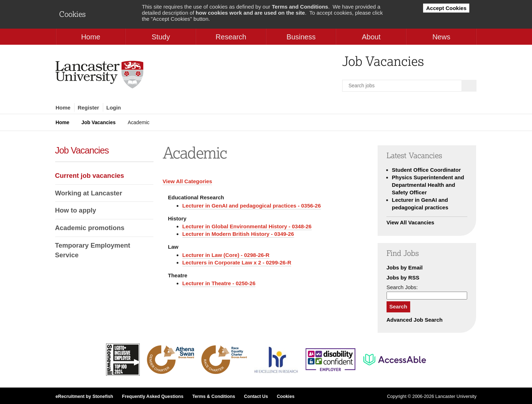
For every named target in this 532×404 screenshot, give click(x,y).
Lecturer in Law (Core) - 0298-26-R (226, 255)
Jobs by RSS (403, 278)
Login (114, 108)
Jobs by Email (405, 267)
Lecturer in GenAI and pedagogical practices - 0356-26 (252, 206)
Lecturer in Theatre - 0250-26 (219, 283)
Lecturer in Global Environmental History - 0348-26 (247, 226)
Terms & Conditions (214, 396)
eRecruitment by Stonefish (84, 396)
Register (88, 108)
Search (398, 306)
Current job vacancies (90, 176)
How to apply (76, 210)
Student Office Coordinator (426, 170)
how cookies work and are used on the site (250, 13)
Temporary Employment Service (93, 250)
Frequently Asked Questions (153, 396)
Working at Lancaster (89, 193)
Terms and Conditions (300, 7)
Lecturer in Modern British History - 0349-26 (238, 234)
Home (63, 108)
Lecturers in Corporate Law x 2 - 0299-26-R (237, 262)
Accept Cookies (446, 8)
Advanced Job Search (415, 320)
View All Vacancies (410, 222)
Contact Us (256, 396)
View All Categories (187, 181)
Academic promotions (90, 228)
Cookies (286, 396)
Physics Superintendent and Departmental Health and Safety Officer (428, 185)
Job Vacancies (98, 122)
